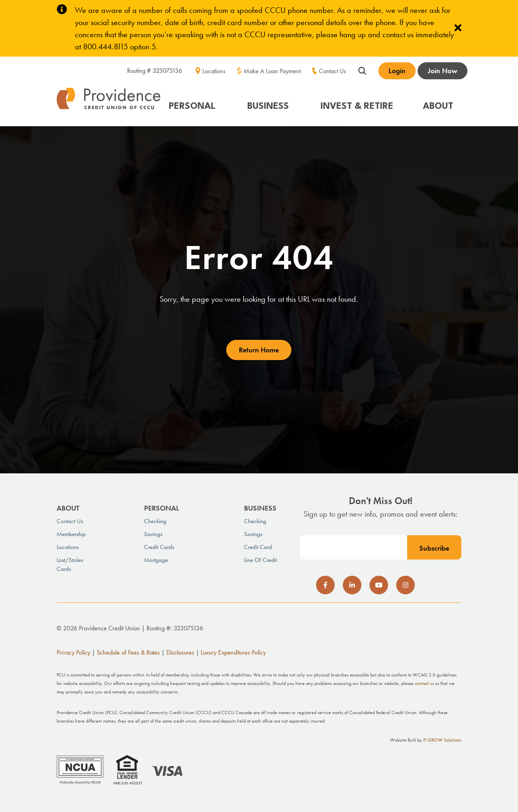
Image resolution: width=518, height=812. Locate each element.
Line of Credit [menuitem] (260, 560)
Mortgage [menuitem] (156, 560)
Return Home (259, 350)
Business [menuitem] (260, 508)
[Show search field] (362, 70)
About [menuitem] (68, 508)
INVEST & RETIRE (357, 106)
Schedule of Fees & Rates (128, 652)
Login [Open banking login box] (397, 71)
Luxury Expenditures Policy (233, 652)
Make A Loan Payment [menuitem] (272, 71)
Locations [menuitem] (214, 71)
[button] (196, 103)
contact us (424, 683)
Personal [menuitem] (162, 508)
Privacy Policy (73, 652)
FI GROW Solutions (442, 740)
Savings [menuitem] (153, 534)
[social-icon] (325, 585)
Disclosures (180, 652)
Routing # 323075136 (155, 71)
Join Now (443, 71)
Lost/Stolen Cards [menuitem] (70, 564)
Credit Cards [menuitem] (159, 547)
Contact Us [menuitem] (332, 71)
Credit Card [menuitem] (258, 547)
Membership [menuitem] (71, 534)
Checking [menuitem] (155, 521)
